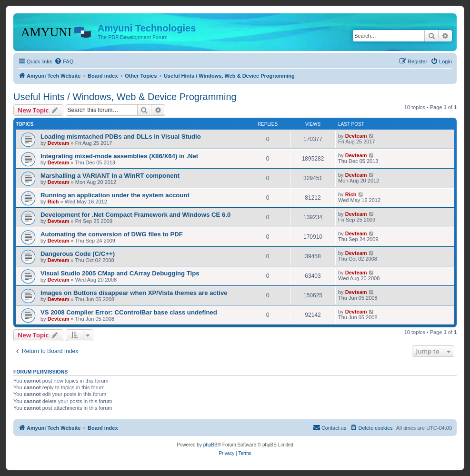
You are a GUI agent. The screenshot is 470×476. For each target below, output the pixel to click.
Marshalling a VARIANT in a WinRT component (110, 176)
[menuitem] (64, 61)
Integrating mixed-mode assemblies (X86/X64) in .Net (119, 156)
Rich (53, 202)
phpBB (210, 445)
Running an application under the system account (115, 195)
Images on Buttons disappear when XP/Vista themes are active (134, 293)
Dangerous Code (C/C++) (78, 254)
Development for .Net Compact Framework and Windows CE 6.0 (135, 215)
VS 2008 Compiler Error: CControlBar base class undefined (129, 312)
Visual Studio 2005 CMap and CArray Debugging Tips (120, 273)
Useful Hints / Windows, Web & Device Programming (125, 97)
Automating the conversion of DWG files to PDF (112, 234)
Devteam (59, 143)
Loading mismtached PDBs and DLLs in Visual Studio (121, 137)
